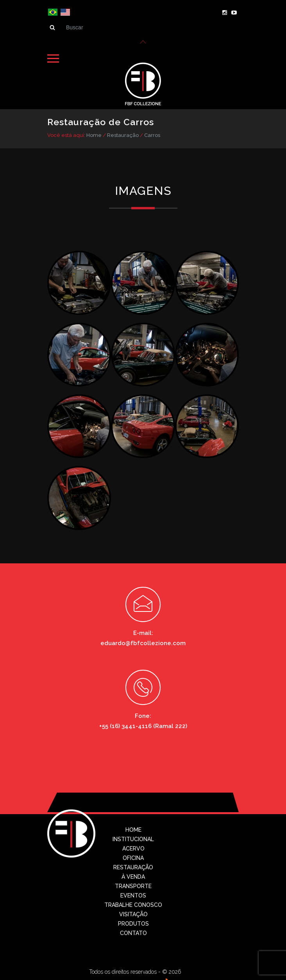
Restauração (123, 134)
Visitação (133, 913)
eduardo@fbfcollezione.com (143, 642)
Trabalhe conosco (133, 904)
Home (94, 134)
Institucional (133, 838)
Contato (133, 932)
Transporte (133, 885)
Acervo (133, 848)
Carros (152, 134)
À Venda (133, 876)
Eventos (133, 895)
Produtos (133, 923)
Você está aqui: (66, 134)
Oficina (133, 857)
